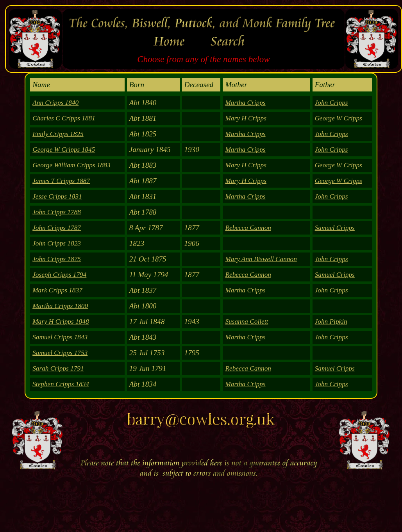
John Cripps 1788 (57, 212)
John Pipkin (331, 322)
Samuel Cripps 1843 (60, 337)
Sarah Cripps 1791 (58, 368)
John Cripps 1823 (57, 243)
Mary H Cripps (246, 118)
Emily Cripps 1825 (58, 134)
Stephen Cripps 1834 (61, 384)
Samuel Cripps (335, 228)
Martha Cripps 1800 (60, 306)
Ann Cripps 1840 (55, 103)
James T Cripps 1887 (61, 181)
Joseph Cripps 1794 (59, 275)
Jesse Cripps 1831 (57, 196)
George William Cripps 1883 (71, 165)
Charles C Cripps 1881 (64, 118)
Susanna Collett (247, 322)
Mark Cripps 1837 (57, 290)
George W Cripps (339, 118)
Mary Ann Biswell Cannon (261, 259)
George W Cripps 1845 (64, 150)
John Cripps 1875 (57, 259)
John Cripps (331, 103)
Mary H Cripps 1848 (61, 322)
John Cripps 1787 (57, 228)
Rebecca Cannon (248, 228)
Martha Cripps (245, 103)
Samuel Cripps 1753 (60, 353)
